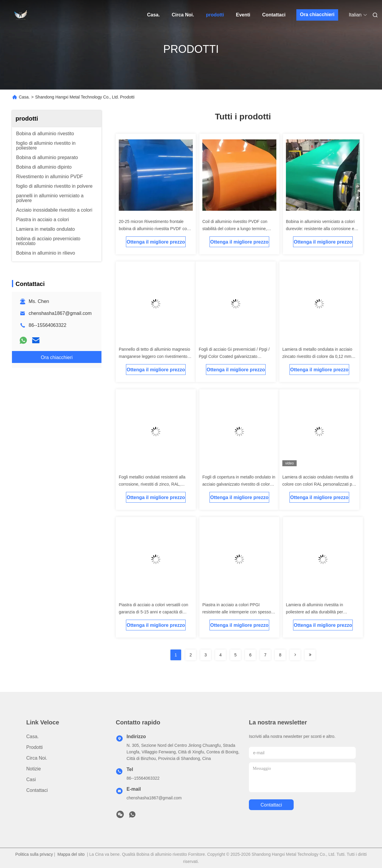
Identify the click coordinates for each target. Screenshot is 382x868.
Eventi (243, 15)
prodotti (215, 15)
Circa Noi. (183, 15)
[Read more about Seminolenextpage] (295, 655)
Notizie (34, 769)
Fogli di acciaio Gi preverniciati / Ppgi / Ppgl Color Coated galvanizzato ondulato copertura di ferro (234, 356)
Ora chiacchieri (317, 14)
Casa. (154, 15)
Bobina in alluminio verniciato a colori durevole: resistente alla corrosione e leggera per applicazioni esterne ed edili (323, 229)
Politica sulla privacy (34, 854)
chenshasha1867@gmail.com (60, 313)
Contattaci (274, 15)
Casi (31, 779)
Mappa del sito (71, 854)
